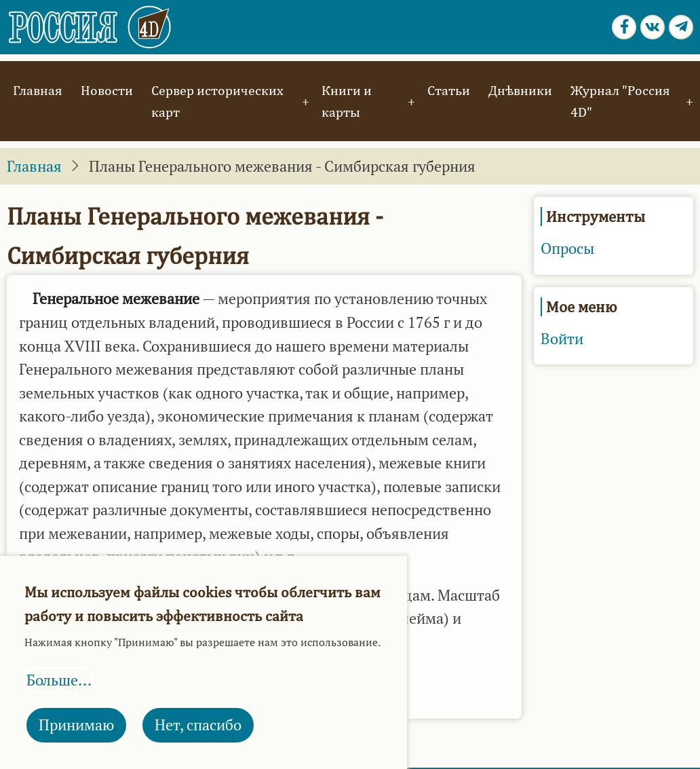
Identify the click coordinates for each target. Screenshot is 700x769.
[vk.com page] (653, 27)
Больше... (59, 680)
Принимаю (76, 725)
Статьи (449, 90)
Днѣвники (520, 90)
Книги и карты (347, 101)
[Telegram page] (681, 27)
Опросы (567, 248)
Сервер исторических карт (217, 101)
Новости (107, 90)
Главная (38, 90)
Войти (562, 339)
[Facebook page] (624, 27)
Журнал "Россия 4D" (620, 101)
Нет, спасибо (198, 725)
